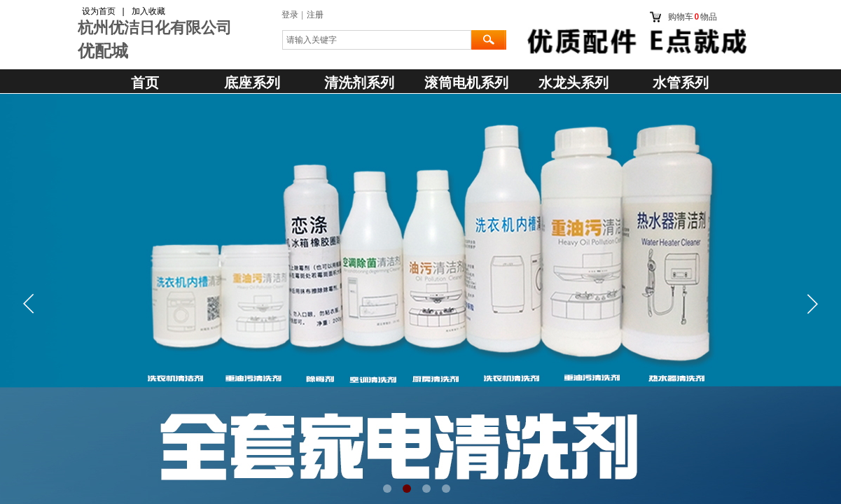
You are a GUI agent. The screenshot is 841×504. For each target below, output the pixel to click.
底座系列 (252, 83)
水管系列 (681, 83)
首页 (145, 83)
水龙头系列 (574, 83)
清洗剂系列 (359, 83)
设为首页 (99, 11)
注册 (315, 15)
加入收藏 (148, 11)
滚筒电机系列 (466, 83)
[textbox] (377, 40)
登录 (290, 15)
